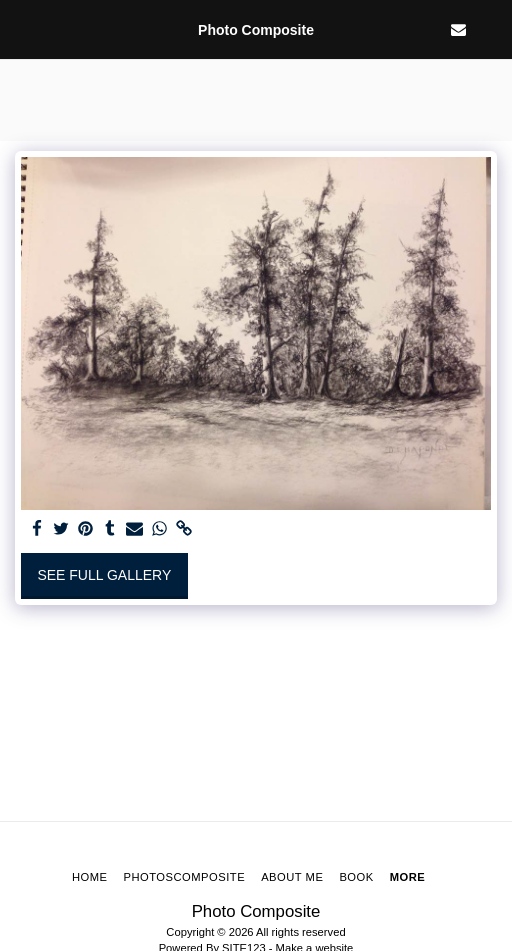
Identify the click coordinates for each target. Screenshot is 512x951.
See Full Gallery (104, 575)
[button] (22, 29)
